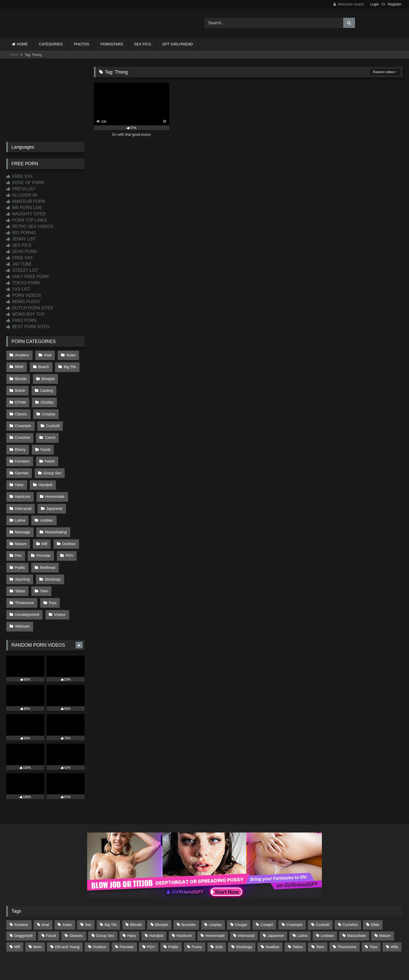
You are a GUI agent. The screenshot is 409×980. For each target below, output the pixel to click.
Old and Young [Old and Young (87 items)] (67, 918)
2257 (197, 957)
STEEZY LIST (22, 270)
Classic (48, 399)
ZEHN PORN (22, 252)
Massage (22, 509)
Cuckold (22, 421)
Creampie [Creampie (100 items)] (294, 896)
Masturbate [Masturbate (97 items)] (357, 907)
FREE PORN (21, 320)
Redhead (47, 542)
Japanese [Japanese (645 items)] (276, 907)
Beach (43, 366)
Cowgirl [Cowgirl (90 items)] (267, 896)
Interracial (23, 487)
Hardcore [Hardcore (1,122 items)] (184, 907)
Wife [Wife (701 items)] (395, 918)
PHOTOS (82, 44)
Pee (18, 532)
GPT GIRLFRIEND (178, 44)
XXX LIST (18, 289)
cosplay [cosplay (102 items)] (215, 896)
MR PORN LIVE (24, 208)
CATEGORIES (51, 44)
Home (14, 55)
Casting (46, 388)
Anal (47, 355)
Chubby (21, 399)
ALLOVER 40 (22, 195)
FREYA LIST (21, 189)
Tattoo (20, 565)
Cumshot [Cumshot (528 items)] (350, 896)
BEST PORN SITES (28, 327)
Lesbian (46, 498)
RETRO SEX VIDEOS (30, 226)
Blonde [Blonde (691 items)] (136, 896)
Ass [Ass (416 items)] (88, 896)
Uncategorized (27, 587)
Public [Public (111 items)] (173, 918)
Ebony (45, 432)
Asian (70, 355)
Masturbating (55, 509)
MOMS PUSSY (23, 302)
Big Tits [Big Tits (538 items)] (111, 896)
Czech (20, 432)
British (20, 388)
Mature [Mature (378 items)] (385, 907)
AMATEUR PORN (26, 201)
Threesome (24, 576)
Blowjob (47, 377)
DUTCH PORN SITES (30, 308)
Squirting (22, 554)
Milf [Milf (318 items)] (17, 918)
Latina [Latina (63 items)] (302, 907)
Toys (52, 576)
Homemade (54, 476)
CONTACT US (171, 957)
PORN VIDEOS (24, 295)
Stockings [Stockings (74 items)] (244, 918)
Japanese (54, 487)
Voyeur (59, 587)
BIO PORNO (21, 233)
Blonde (21, 377)
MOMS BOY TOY (25, 314)
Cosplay (22, 410)
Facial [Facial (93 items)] (51, 907)
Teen (43, 565)
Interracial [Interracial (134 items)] (246, 907)
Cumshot (50, 421)
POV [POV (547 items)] (151, 918)
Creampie (51, 410)
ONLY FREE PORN (27, 277)
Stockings (52, 554)
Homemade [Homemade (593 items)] (215, 907)
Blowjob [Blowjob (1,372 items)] (161, 896)
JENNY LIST (21, 239)
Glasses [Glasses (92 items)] (76, 907)
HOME (22, 44)
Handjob (45, 465)
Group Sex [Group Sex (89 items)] (105, 907)
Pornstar (43, 532)
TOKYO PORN (23, 283)
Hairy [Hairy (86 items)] (132, 907)
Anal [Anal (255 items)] (45, 896)
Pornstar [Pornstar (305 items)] (127, 918)
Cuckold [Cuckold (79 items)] (323, 896)
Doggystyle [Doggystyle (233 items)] (23, 907)
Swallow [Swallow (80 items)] (272, 918)
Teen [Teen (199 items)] (320, 918)
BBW (19, 366)
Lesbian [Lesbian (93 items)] (327, 907)
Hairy (19, 465)
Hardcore (23, 476)
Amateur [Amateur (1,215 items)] (21, 896)
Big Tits (69, 366)
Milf (44, 521)
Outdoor (68, 521)
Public (20, 542)
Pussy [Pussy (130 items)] (197, 918)
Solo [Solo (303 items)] (219, 918)
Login (375, 4)
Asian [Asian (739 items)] (67, 896)
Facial (70, 432)
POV (68, 532)
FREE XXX (20, 176)
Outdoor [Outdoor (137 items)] (100, 918)
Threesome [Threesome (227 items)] (347, 918)
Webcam (22, 598)
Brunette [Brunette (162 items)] (189, 896)
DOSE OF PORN (25, 183)
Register (395, 4)
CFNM (72, 388)
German (22, 454)
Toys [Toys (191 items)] (374, 918)
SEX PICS (143, 44)
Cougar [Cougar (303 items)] (241, 896)
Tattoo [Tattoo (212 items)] (297, 918)
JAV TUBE (19, 264)
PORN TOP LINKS (27, 220)
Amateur (22, 355)
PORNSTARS (112, 44)
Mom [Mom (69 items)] (37, 918)
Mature (21, 521)
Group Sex (52, 454)
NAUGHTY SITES (26, 214)
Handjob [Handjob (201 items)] (156, 907)
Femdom (22, 443)
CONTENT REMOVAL (231, 957)
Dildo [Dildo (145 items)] (375, 896)
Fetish (49, 443)
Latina (20, 498)
